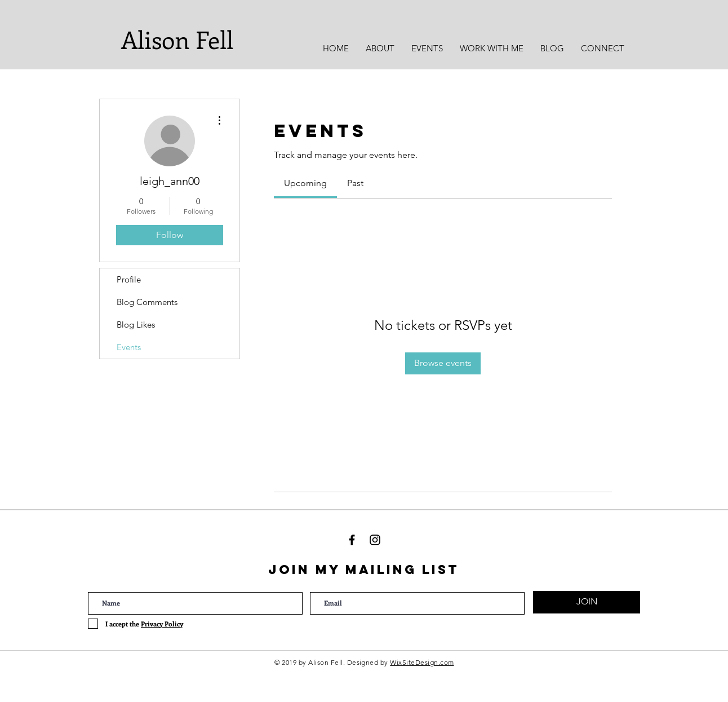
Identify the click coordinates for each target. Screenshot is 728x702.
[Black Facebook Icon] (352, 540)
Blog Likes (136, 324)
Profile (129, 279)
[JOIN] (587, 602)
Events (129, 347)
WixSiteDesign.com (422, 662)
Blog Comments (147, 302)
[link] (305, 183)
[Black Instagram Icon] (375, 540)
